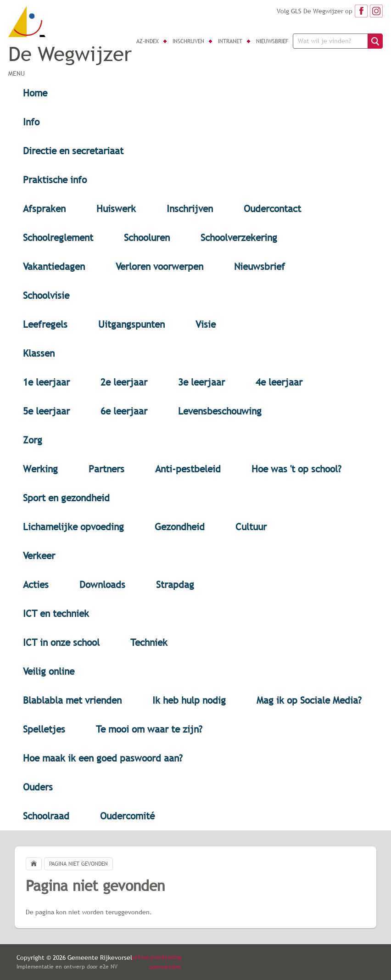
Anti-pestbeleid (188, 469)
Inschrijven (188, 41)
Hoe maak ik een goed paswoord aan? (103, 758)
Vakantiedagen (54, 266)
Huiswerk (116, 209)
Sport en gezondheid (66, 498)
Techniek (149, 642)
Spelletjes (44, 729)
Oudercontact (272, 209)
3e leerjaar (201, 382)
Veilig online (49, 671)
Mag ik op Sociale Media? (309, 700)
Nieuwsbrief (272, 41)
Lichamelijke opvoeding (73, 527)
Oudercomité (127, 816)
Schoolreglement (58, 238)
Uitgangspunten (131, 324)
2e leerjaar (124, 382)
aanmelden (165, 967)
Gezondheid (180, 527)
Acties (36, 585)
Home (35, 93)
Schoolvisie (46, 295)
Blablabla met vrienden (72, 700)
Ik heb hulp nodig (189, 700)
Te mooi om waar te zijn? (149, 729)
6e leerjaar (124, 411)
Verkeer (39, 556)
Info (31, 122)
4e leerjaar (279, 382)
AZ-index (148, 41)
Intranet (230, 41)
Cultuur (251, 527)
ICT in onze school (61, 642)
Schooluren (147, 238)
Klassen (39, 353)
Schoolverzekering (239, 238)
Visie (206, 324)
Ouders (38, 787)
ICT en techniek (56, 613)
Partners (106, 469)
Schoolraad (46, 816)
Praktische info (55, 180)
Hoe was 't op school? (296, 469)
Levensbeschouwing (220, 411)
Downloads (102, 585)
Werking (40, 469)
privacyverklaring (157, 957)
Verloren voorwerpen (159, 266)
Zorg (33, 440)
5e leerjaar (46, 411)
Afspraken (44, 209)
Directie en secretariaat (73, 151)
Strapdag (175, 585)
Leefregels (45, 324)
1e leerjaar (46, 382)
